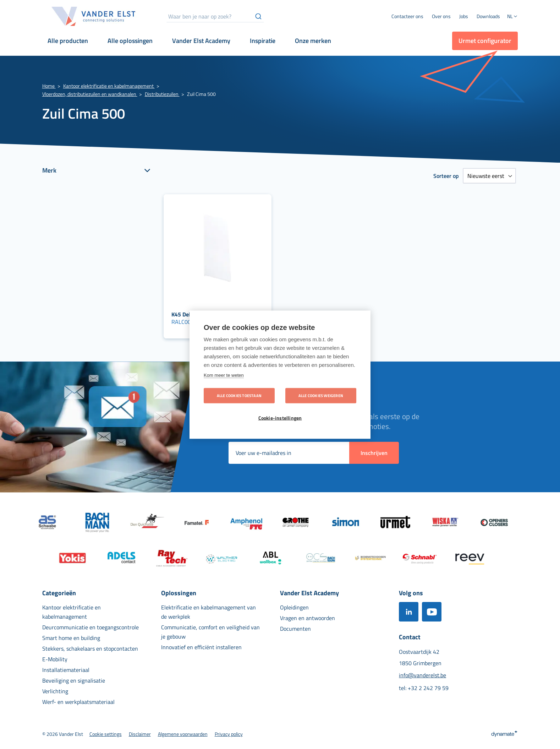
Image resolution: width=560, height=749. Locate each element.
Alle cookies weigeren (321, 395)
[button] (512, 17)
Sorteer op (446, 176)
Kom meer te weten (224, 375)
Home (49, 86)
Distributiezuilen (162, 94)
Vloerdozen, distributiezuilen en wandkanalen (90, 94)
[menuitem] (441, 16)
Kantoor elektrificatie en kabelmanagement (109, 86)
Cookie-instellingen (280, 418)
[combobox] (215, 16)
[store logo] (94, 16)
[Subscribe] (374, 453)
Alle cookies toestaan (239, 395)
